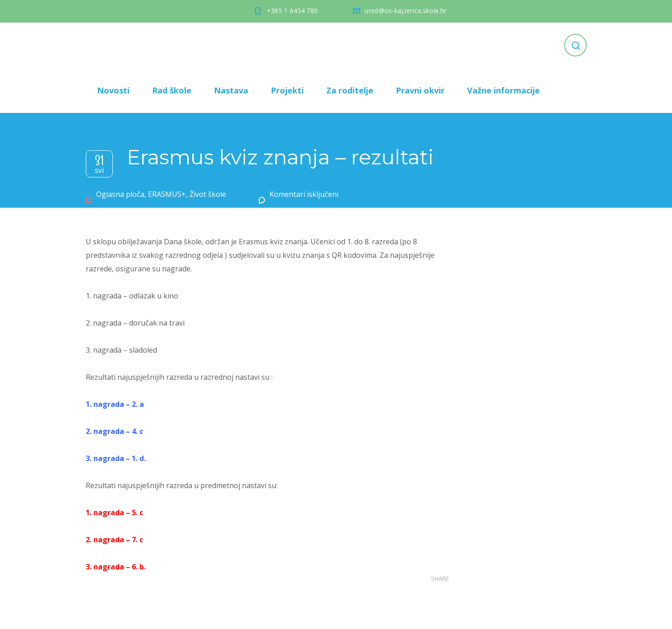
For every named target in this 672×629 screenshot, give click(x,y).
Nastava (231, 90)
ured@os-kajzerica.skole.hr (406, 11)
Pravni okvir (420, 90)
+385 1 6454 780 (292, 11)
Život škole (208, 194)
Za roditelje (350, 90)
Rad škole (172, 90)
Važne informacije (503, 90)
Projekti (287, 90)
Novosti (113, 90)
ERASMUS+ (167, 194)
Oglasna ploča (120, 194)
